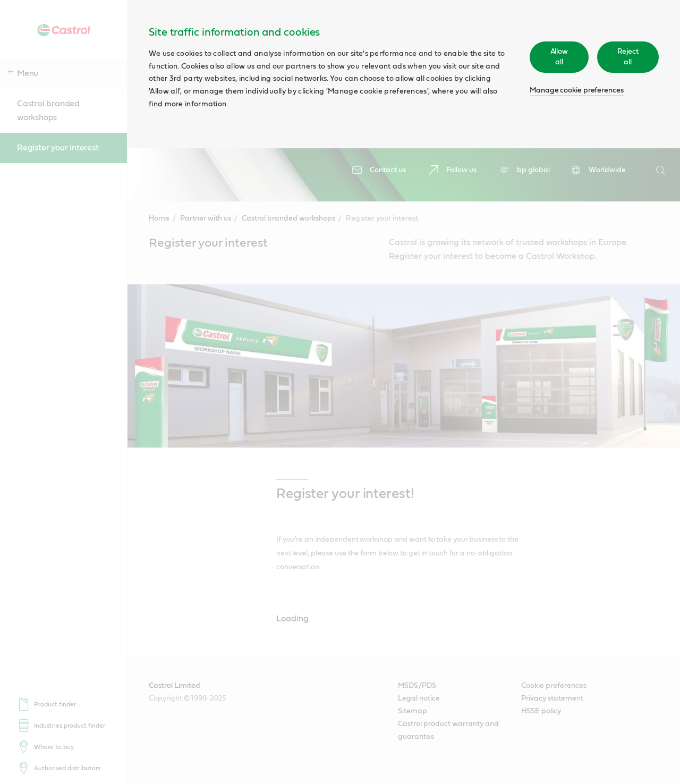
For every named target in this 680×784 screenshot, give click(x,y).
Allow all (559, 57)
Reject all (628, 57)
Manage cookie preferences (577, 90)
